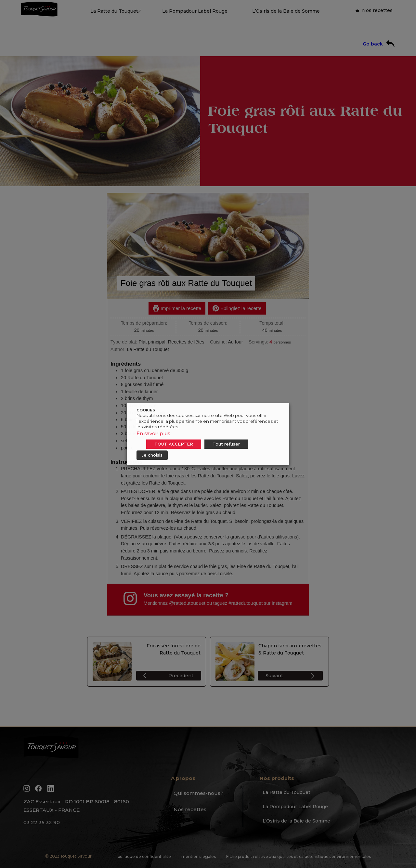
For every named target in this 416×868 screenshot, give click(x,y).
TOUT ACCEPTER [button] (174, 444)
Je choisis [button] (152, 455)
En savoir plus (153, 433)
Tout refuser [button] (226, 444)
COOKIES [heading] (146, 410)
